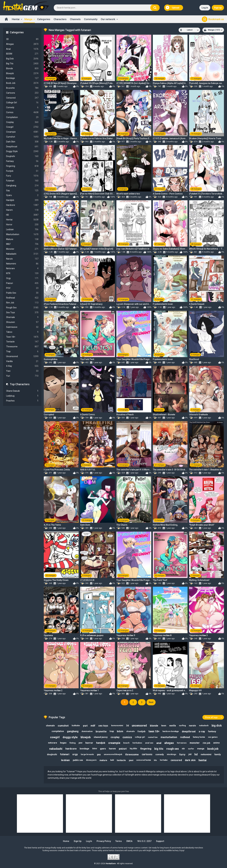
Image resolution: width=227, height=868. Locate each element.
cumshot (63, 726)
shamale (130, 731)
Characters (60, 19)
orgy (75, 755)
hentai (203, 760)
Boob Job (22, 83)
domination (87, 731)
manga (201, 749)
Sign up (218, 8)
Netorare (22, 268)
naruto (193, 726)
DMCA (130, 841)
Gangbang (22, 186)
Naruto (22, 259)
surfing (183, 726)
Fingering (22, 166)
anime (216, 743)
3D (22, 39)
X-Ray (22, 366)
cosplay (115, 737)
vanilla (173, 726)
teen (164, 726)
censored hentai (144, 760)
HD (22, 215)
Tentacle (22, 342)
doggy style (70, 737)
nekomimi (206, 754)
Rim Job (22, 303)
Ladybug (22, 396)
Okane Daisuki (22, 391)
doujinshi (52, 754)
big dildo (133, 749)
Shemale (22, 317)
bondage (84, 749)
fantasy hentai (199, 737)
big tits (159, 749)
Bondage (22, 78)
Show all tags (211, 717)
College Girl (22, 103)
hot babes (137, 743)
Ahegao (22, 44)
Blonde (22, 69)
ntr (183, 749)
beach (126, 743)
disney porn (91, 760)
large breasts (87, 754)
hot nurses (182, 743)
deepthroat (189, 731)
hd (196, 754)
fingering (146, 749)
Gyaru (22, 195)
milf (93, 726)
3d (127, 726)
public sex (78, 760)
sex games (213, 737)
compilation (58, 731)
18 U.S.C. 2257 (144, 841)
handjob (101, 743)
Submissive (22, 327)
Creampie (22, 132)
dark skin (190, 760)
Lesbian (22, 230)
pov (80, 743)
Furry (22, 176)
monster (195, 743)
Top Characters (20, 384)
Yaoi (22, 371)
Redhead (22, 298)
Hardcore (22, 205)
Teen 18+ (22, 337)
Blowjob (22, 73)
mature (103, 760)
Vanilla (22, 361)
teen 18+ (154, 731)
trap (112, 731)
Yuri (22, 376)
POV (22, 288)
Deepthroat (22, 147)
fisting (73, 743)
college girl (140, 737)
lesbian (65, 760)
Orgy (22, 278)
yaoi (131, 760)
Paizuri (22, 283)
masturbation (169, 737)
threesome (132, 754)
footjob (142, 731)
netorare (53, 743)
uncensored (139, 726)
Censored (22, 98)
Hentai (16, 19)
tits (156, 760)
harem (112, 749)
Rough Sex (22, 308)
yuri (85, 726)
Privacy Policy (104, 841)
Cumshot (22, 137)
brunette (101, 731)
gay (99, 754)
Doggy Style (22, 151)
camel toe (153, 737)
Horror (22, 225)
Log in (205, 8)
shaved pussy (101, 737)
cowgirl (55, 737)
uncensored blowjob (113, 754)
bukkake (76, 726)
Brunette (22, 88)
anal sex (149, 743)
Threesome (22, 347)
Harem (22, 210)
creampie (114, 743)
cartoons (147, 755)
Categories (44, 19)
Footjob (22, 171)
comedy (160, 754)
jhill (190, 754)
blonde (154, 726)
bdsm (120, 731)
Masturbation (22, 234)
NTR (22, 273)
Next (151, 702)
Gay (22, 191)
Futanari (22, 181)
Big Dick (22, 59)
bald (112, 760)
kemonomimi (117, 726)
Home (6, 19)
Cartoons (22, 93)
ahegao (169, 743)
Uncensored (22, 356)
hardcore (71, 749)
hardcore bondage (171, 731)
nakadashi (56, 749)
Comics (22, 112)
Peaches (22, 401)
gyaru (103, 749)
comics (127, 737)
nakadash (204, 726)
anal (159, 743)
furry (182, 754)
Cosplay (22, 122)
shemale (50, 726)
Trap (22, 352)
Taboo (22, 332)
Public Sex (22, 293)
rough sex (173, 749)
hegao (63, 743)
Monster (22, 249)
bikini (95, 749)
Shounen (22, 322)
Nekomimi (22, 264)
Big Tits (22, 64)
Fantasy (22, 161)
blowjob (86, 737)
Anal (22, 49)
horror (89, 743)
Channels (75, 19)
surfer (191, 749)
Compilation (22, 117)
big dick (217, 726)
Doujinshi (22, 156)
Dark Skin (22, 142)
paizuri (123, 749)
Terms (119, 841)
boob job (213, 749)
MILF (22, 244)
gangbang (73, 731)
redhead (185, 737)
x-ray (202, 731)
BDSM (22, 54)
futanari (65, 755)
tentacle (121, 760)
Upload (172, 8)
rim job (206, 743)
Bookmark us (216, 19)
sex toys (103, 726)
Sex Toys (22, 313)
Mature (22, 239)
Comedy (22, 108)
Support (160, 841)
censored (176, 760)
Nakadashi (22, 254)
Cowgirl (22, 127)
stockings (171, 754)
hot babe (164, 760)
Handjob (22, 200)
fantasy (212, 731)
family (218, 754)
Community (91, 19)
